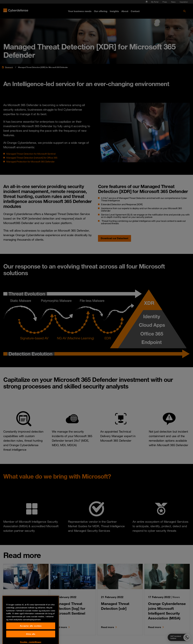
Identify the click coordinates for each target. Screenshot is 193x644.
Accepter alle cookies (31, 637)
